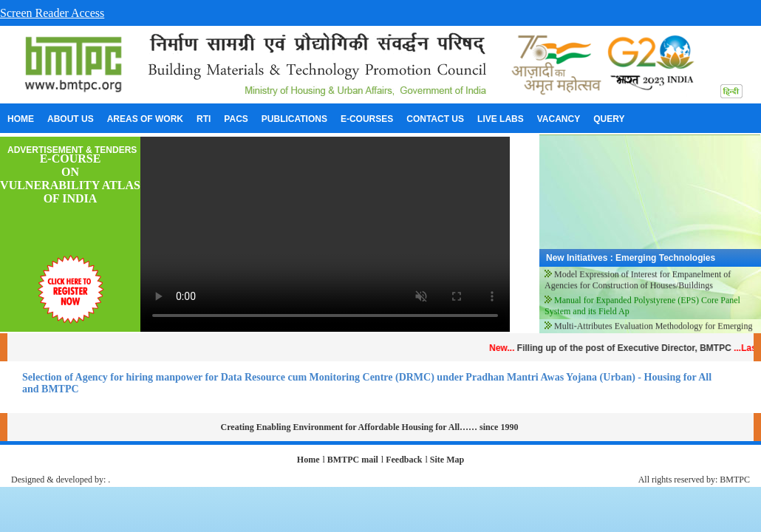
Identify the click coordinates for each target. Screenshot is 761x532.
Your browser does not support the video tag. (325, 234)
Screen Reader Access (52, 13)
